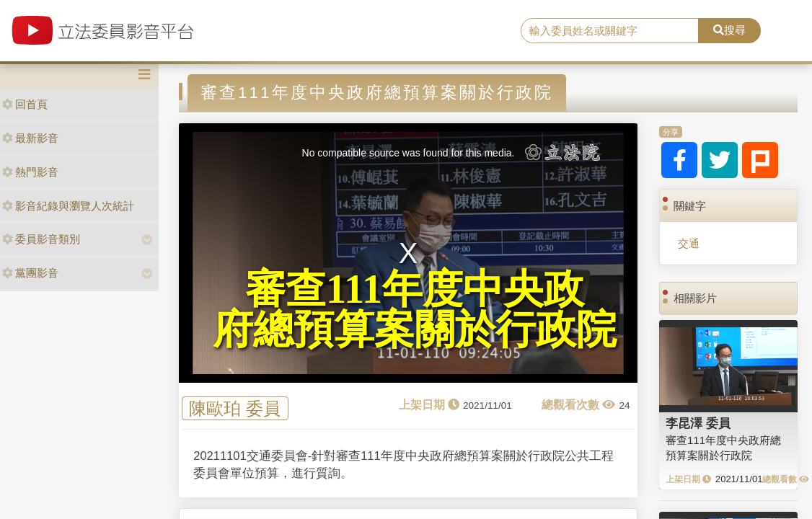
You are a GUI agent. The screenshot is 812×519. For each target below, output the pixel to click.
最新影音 (30, 138)
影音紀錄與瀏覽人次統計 (68, 206)
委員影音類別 (41, 239)
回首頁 (25, 104)
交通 (689, 243)
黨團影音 (30, 273)
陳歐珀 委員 (235, 408)
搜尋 (729, 30)
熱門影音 (30, 172)
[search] (610, 31)
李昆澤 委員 (698, 423)
